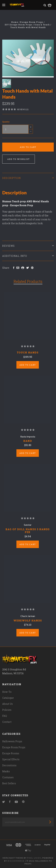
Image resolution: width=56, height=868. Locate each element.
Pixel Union (34, 858)
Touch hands (28, 352)
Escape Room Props (14, 747)
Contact (7, 722)
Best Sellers (9, 783)
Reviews (28, 246)
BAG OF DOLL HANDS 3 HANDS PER (28, 531)
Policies (7, 710)
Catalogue (8, 698)
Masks (6, 771)
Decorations (9, 765)
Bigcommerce (16, 861)
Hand (28, 441)
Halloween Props (12, 741)
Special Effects (11, 759)
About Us (7, 704)
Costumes (8, 777)
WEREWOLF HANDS (28, 620)
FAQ (5, 716)
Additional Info (28, 256)
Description (28, 178)
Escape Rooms (11, 753)
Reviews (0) (23, 109)
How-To (7, 692)
